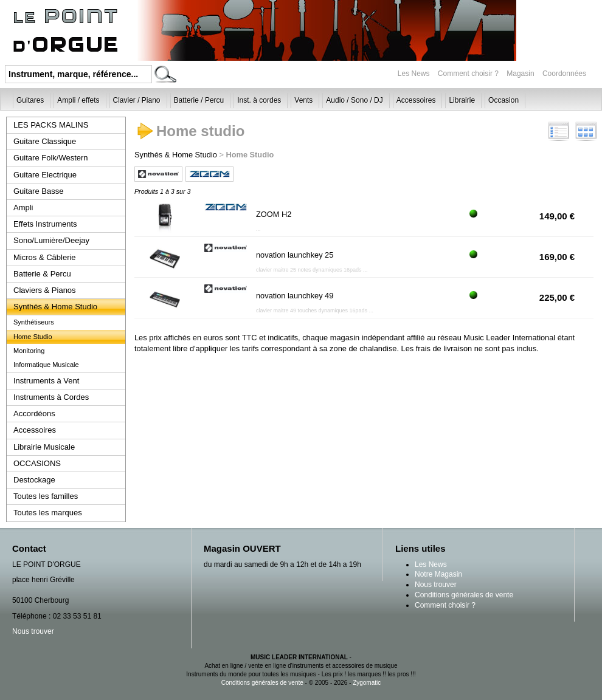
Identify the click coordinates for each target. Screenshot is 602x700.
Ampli (23, 208)
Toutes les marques (48, 513)
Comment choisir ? (468, 74)
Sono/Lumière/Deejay (51, 240)
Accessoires (416, 100)
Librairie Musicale (44, 447)
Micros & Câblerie (45, 257)
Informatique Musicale (46, 365)
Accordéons (34, 413)
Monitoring (29, 351)
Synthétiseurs (34, 322)
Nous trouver (33, 631)
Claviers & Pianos (45, 290)
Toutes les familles (46, 496)
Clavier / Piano (137, 100)
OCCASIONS (37, 463)
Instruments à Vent (46, 381)
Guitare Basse (38, 191)
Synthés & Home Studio (55, 307)
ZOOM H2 (274, 214)
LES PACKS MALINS (51, 125)
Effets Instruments (45, 224)
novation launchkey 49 (295, 296)
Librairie (462, 100)
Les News (414, 74)
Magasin (521, 74)
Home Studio (33, 337)
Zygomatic (367, 683)
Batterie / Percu (199, 100)
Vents (303, 100)
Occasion (503, 100)
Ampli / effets (78, 100)
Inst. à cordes (259, 100)
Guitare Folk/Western (51, 158)
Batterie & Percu (42, 274)
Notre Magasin (438, 574)
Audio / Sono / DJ (354, 100)
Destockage (34, 480)
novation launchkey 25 (295, 255)
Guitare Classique (45, 141)
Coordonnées (564, 74)
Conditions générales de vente (464, 595)
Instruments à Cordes (51, 397)
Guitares (30, 100)
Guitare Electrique (45, 175)
